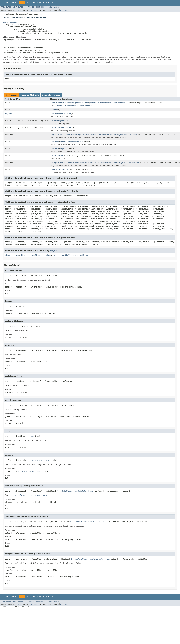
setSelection (57, 156)
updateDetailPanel (60, 170)
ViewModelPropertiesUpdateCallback (108, 103)
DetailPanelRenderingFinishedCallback (118, 135)
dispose (54, 110)
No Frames (40, 7)
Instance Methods (30, 95)
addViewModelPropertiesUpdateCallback (70, 103)
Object (9, 114)
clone (8, 255)
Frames (31, 7)
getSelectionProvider (61, 128)
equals (16, 255)
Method (34, 10)
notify (56, 255)
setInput (55, 149)
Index (51, 3)
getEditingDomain (59, 121)
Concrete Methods (51, 95)
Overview (5, 3)
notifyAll (67, 255)
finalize (25, 255)
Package (14, 3)
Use (28, 3)
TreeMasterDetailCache (71, 142)
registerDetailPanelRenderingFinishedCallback (74, 135)
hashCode (47, 255)
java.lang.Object (10, 22)
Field (19, 10)
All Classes (54, 7)
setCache (55, 142)
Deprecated (42, 3)
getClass (36, 255)
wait (76, 255)
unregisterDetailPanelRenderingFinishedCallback (75, 163)
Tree (33, 3)
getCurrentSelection (61, 114)
